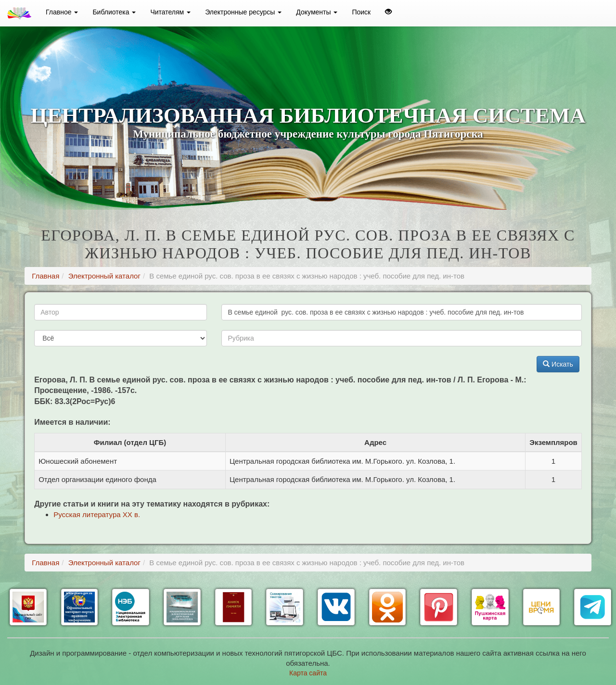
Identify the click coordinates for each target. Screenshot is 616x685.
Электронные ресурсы (243, 12)
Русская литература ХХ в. (97, 514)
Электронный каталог (104, 276)
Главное (62, 12)
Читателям (170, 12)
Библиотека (114, 12)
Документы (317, 12)
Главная (45, 276)
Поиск (361, 12)
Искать (558, 364)
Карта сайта (308, 673)
